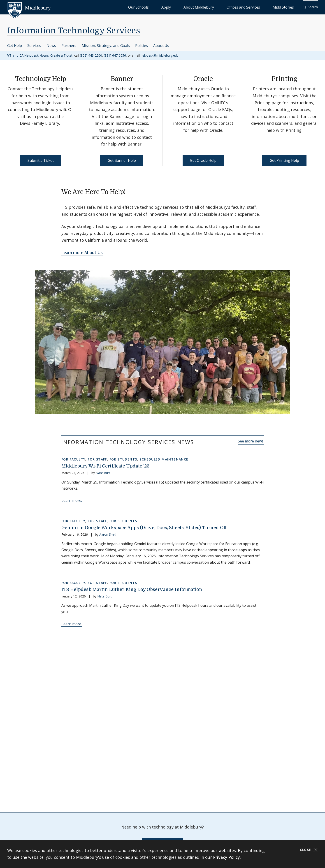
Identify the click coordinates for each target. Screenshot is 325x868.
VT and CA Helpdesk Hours (28, 55)
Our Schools (185, 7)
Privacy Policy (226, 857)
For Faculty (73, 459)
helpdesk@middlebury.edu (160, 55)
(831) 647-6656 (115, 55)
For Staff (97, 459)
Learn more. (72, 500)
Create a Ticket (61, 55)
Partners (69, 46)
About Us (161, 46)
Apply (203, 7)
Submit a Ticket (41, 160)
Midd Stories (288, 7)
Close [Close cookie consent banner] (309, 850)
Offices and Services (259, 7)
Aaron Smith (108, 534)
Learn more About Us (82, 252)
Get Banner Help (122, 160)
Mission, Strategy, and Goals (106, 46)
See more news (251, 441)
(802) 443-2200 (91, 55)
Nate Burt (103, 473)
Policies (142, 46)
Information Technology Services (74, 31)
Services (34, 46)
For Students (123, 459)
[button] (310, 7)
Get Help (15, 46)
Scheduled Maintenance (164, 459)
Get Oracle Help (203, 160)
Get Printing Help (284, 160)
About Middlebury (226, 7)
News (51, 46)
